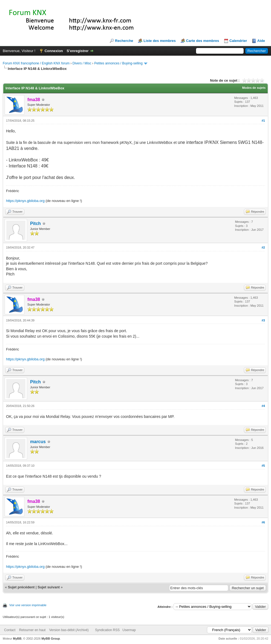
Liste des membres (160, 41)
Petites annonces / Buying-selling (118, 63)
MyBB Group (51, 639)
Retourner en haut (32, 630)
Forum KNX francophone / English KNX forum (36, 63)
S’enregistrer (77, 51)
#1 (263, 121)
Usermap (129, 630)
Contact (10, 630)
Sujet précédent (21, 587)
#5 (263, 466)
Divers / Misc (82, 63)
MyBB (17, 639)
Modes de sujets (254, 88)
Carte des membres (203, 41)
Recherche (124, 41)
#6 (263, 522)
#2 (263, 247)
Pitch (35, 223)
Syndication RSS (107, 630)
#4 (263, 406)
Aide (261, 41)
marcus (38, 442)
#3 (263, 320)
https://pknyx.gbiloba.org (25, 201)
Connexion (54, 51)
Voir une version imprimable (28, 605)
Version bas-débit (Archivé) (69, 630)
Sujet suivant (49, 587)
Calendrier (238, 41)
